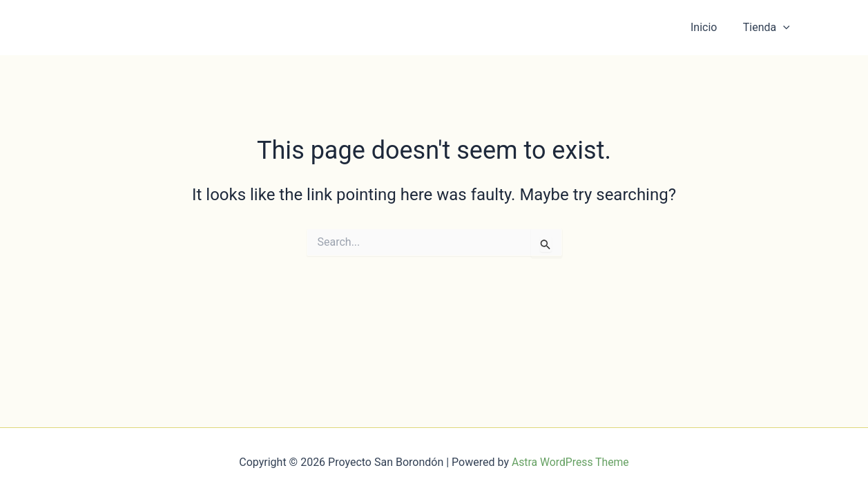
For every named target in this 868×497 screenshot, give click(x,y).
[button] (785, 28)
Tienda (768, 28)
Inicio (709, 27)
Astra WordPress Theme (570, 462)
